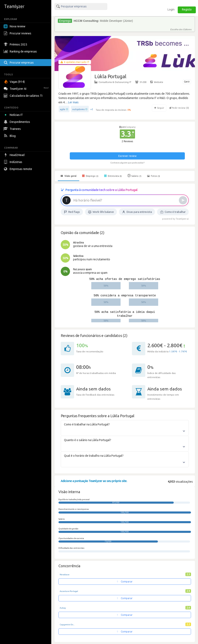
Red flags (72, 212)
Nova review (14, 26)
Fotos (154, 176)
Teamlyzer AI (27, 88)
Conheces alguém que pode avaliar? (127, 163)
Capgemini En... (67, 625)
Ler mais (73, 102)
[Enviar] (183, 200)
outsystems (78, 109)
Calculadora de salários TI (23, 96)
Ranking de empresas (21, 51)
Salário (135, 176)
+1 (92, 109)
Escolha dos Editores (181, 29)
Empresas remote (18, 169)
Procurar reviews (18, 33)
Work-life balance (101, 212)
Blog (10, 136)
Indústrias (13, 162)
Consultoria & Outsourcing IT (113, 82)
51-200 (141, 82)
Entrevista (113, 176)
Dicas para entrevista (137, 212)
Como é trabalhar (173, 212)
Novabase (65, 575)
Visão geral (69, 176)
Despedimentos (17, 122)
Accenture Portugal (69, 591)
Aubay (63, 608)
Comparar (125, 582)
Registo (187, 9)
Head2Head (15, 155)
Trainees (13, 129)
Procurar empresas (19, 63)
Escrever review (127, 156)
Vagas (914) (15, 82)
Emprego (90, 176)
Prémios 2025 (16, 44)
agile (63, 109)
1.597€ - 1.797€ (178, 351)
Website (157, 82)
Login (171, 9)
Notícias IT (14, 115)
